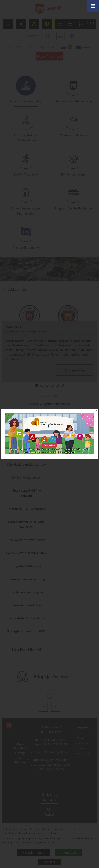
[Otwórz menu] (93, 6)
